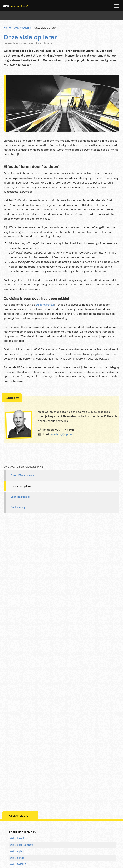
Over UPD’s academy (22, 476)
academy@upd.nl (62, 434)
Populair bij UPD (20, 816)
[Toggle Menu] (117, 6)
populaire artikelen (23, 833)
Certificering (18, 508)
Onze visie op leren (21, 486)
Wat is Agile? (17, 852)
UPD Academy (22, 28)
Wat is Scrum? (18, 858)
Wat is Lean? (17, 839)
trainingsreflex (45, 305)
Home (7, 28)
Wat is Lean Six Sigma (22, 845)
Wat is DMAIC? (18, 865)
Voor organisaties (20, 497)
